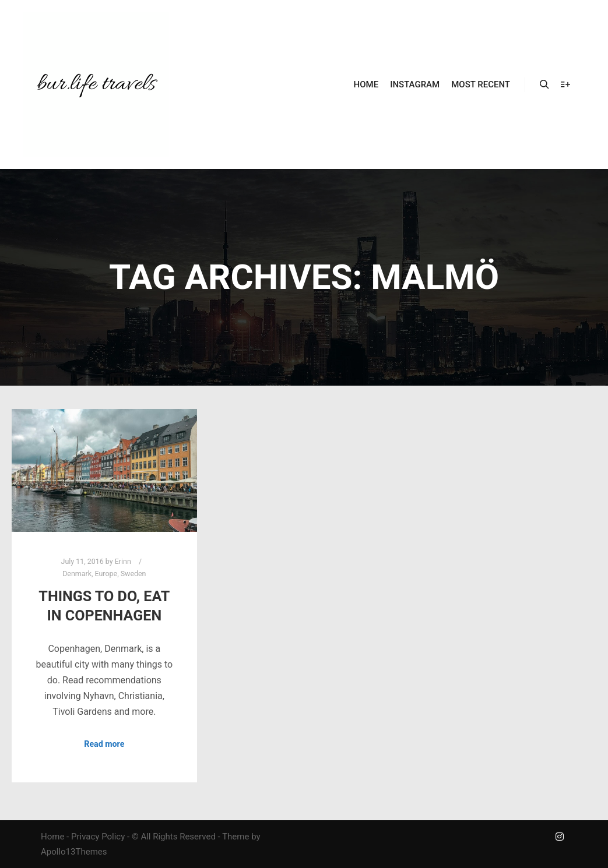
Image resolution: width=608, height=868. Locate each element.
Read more (104, 744)
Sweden (133, 574)
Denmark (77, 574)
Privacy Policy (98, 837)
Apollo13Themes (74, 852)
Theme (236, 837)
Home (52, 837)
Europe (106, 574)
